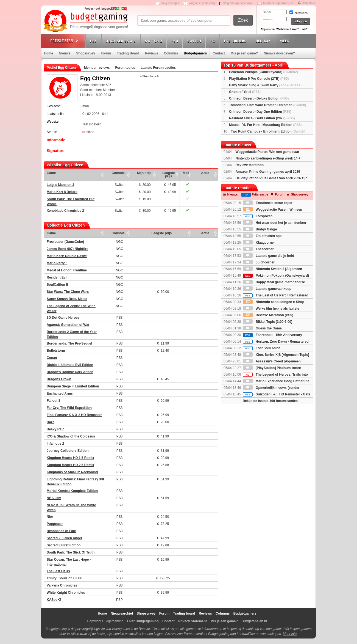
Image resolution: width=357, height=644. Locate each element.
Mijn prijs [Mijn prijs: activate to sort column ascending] (144, 173)
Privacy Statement (193, 621)
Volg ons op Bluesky (202, 3)
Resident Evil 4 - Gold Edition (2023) (262, 118)
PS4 (175, 41)
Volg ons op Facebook (238, 3)
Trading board (184, 613)
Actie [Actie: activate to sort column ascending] (205, 173)
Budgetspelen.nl (254, 621)
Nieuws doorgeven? (279, 53)
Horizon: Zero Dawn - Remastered (276, 342)
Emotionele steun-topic (267, 203)
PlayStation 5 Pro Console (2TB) (259, 79)
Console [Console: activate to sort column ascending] (118, 173)
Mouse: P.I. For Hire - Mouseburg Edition (265, 125)
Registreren (268, 29)
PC (213, 41)
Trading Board (128, 53)
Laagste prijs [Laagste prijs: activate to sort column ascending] (168, 175)
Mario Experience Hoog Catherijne (276, 381)
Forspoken (258, 216)
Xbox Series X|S (122, 41)
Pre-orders (236, 41)
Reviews (152, 53)
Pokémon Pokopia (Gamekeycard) (263, 72)
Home (48, 53)
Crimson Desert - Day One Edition (260, 112)
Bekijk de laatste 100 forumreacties (270, 401)
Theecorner (258, 249)
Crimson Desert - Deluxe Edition (259, 98)
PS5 (94, 41)
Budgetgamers (195, 53)
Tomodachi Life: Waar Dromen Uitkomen (268, 105)
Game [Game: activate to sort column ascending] (51, 173)
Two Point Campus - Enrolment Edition (268, 131)
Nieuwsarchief (122, 613)
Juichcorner (259, 262)
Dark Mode (309, 3)
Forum (106, 53)
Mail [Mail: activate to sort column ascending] (186, 173)
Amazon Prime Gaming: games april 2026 (268, 172)
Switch (195, 41)
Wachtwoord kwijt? (288, 29)
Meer (285, 41)
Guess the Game (262, 328)
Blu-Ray (264, 41)
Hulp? (304, 29)
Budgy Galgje (260, 229)
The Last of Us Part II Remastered (276, 295)
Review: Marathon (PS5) (268, 315)
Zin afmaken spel (263, 236)
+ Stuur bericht (150, 76)
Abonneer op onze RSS (278, 3)
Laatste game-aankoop (267, 289)
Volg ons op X (170, 3)
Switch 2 (154, 41)
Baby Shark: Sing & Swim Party (265, 85)
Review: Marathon (249, 165)
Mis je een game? (244, 53)
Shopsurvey (86, 53)
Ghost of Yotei (245, 92)
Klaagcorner (259, 243)
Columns (171, 53)
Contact (219, 53)
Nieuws (65, 53)
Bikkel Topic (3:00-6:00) (268, 322)
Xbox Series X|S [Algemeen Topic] (276, 355)
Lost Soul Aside (262, 348)
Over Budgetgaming (143, 621)
